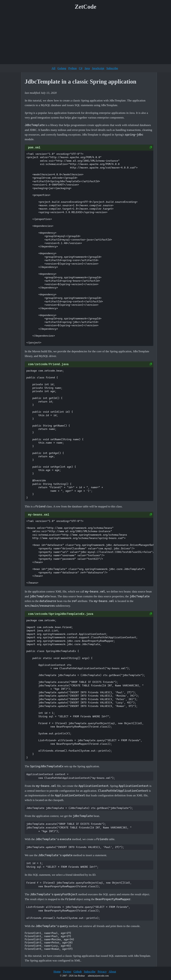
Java (87, 68)
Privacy (102, 971)
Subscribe (112, 68)
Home (57, 971)
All (53, 68)
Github (78, 971)
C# (81, 68)
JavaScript (98, 68)
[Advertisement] (85, 38)
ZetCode (86, 7)
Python (72, 68)
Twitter (67, 971)
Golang (62, 68)
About (112, 971)
